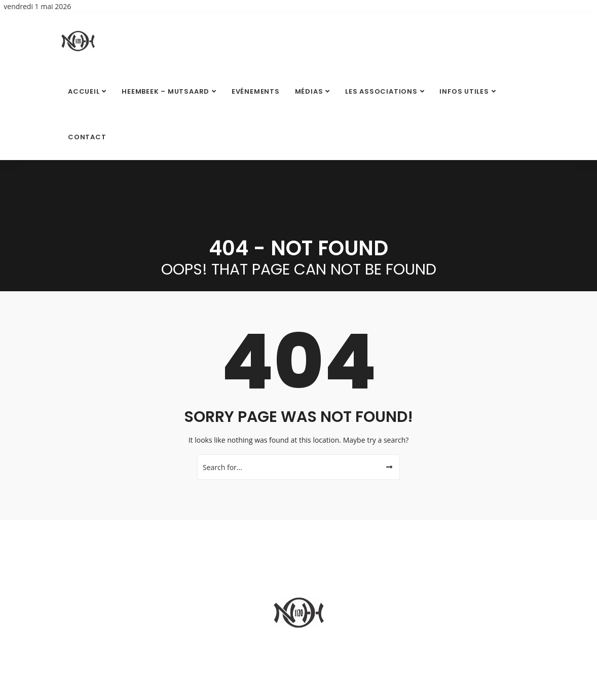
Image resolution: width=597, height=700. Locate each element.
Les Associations (381, 91)
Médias (309, 91)
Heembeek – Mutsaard (165, 91)
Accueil (84, 91)
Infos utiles (464, 91)
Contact (87, 137)
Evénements (256, 91)
